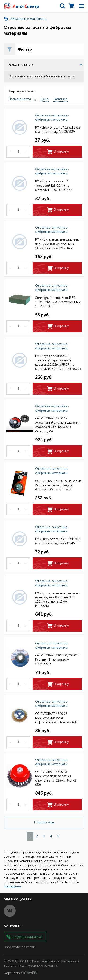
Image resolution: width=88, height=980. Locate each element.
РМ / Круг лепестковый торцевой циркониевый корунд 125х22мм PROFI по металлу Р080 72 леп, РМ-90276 (58, 362)
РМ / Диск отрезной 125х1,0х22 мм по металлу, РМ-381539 (58, 130)
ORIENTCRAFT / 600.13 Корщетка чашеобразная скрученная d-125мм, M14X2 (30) (56, 778)
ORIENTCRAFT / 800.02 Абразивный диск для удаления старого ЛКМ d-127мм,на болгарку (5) (58, 425)
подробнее (12, 886)
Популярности (22, 99)
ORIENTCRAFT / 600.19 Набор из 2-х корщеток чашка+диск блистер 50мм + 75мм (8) (58, 485)
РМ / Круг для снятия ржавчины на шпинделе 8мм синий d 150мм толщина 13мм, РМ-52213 (58, 600)
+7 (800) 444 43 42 (28, 937)
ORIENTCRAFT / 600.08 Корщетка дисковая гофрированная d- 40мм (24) (56, 718)
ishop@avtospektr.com (20, 947)
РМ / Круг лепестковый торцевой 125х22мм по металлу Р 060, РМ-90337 (54, 186)
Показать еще (44, 822)
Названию (60, 99)
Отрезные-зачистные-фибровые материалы (52, 117)
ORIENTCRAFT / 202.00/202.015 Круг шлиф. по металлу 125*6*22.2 (57, 660)
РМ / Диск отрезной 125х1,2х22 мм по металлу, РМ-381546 (58, 541)
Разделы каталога (46, 65)
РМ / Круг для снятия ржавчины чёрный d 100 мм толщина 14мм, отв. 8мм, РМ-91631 (58, 244)
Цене (45, 99)
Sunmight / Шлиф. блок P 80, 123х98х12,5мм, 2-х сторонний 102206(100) (58, 302)
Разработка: (20, 973)
